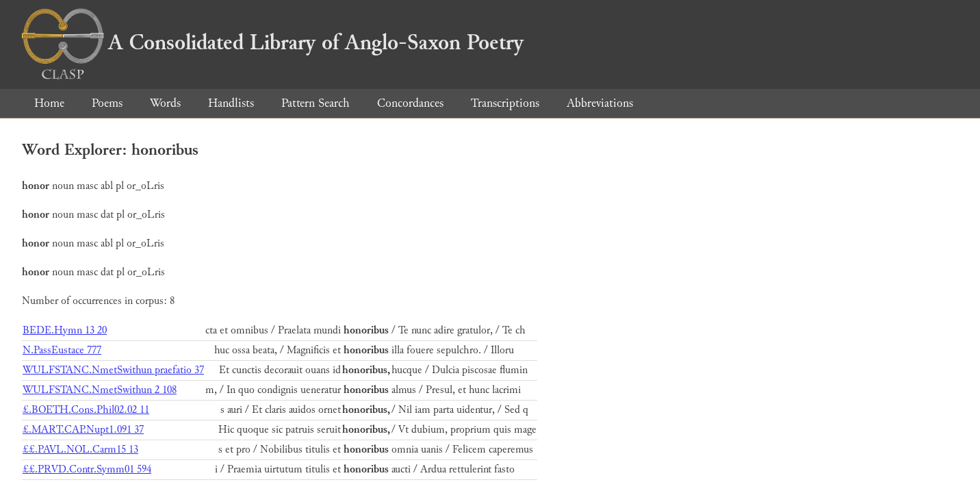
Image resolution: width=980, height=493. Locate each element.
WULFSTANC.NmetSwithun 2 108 (100, 390)
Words (165, 103)
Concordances (410, 103)
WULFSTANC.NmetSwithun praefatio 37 (113, 370)
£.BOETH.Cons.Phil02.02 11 (86, 410)
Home (49, 103)
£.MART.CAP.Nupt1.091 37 (83, 430)
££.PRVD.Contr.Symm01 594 (87, 469)
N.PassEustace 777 (62, 350)
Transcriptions (505, 103)
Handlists (231, 103)
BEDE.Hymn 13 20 (65, 330)
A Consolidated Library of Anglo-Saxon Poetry (273, 42)
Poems (107, 103)
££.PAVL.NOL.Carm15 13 (80, 450)
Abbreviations (600, 103)
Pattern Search (315, 103)
